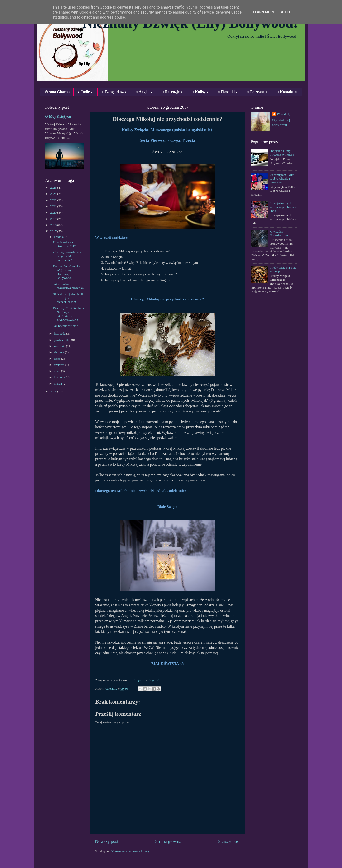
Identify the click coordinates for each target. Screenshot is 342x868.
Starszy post (229, 841)
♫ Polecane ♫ (257, 92)
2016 (54, 391)
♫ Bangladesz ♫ (114, 92)
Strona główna (168, 841)
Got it (285, 12)
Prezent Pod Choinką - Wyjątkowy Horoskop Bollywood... (68, 272)
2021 (54, 206)
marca (58, 384)
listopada (60, 334)
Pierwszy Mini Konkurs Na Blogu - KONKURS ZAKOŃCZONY (69, 314)
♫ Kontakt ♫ (287, 92)
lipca (57, 359)
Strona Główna (57, 92)
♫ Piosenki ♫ (228, 92)
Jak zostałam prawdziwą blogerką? (69, 286)
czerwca (60, 365)
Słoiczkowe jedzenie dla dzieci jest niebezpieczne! (69, 298)
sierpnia (59, 352)
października (62, 340)
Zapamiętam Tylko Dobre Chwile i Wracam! (282, 179)
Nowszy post (107, 841)
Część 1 (139, 680)
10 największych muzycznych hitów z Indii (283, 207)
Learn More (264, 12)
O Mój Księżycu (58, 116)
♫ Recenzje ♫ (172, 92)
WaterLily (284, 114)
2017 (54, 231)
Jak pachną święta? (65, 326)
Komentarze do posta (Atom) (130, 851)
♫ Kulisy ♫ (200, 92)
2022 (54, 200)
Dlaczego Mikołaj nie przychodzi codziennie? (67, 256)
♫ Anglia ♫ (144, 92)
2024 (54, 194)
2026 (54, 188)
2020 (54, 212)
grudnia (59, 237)
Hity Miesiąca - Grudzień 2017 (65, 244)
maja (57, 371)
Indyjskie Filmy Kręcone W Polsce (282, 153)
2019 (54, 219)
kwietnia (60, 377)
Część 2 (153, 680)
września (60, 346)
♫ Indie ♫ (85, 92)
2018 (54, 225)
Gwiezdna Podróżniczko (279, 233)
